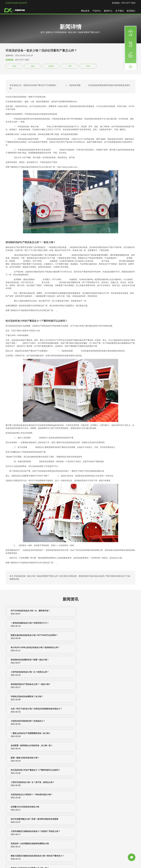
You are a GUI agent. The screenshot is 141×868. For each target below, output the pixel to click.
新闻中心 (50, 32)
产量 (70, 66)
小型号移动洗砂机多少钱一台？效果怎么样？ (95, 635)
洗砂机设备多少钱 (18, 807)
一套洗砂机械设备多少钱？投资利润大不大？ (95, 611)
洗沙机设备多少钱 (83, 795)
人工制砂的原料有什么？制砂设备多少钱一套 (95, 758)
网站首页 (85, 11)
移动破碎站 (103, 861)
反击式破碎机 (80, 861)
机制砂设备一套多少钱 (85, 844)
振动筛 (68, 864)
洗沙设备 (122, 861)
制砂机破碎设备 (67, 861)
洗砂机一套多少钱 (18, 819)
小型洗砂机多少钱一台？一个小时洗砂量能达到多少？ (34, 746)
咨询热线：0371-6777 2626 (124, 3)
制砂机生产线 (54, 861)
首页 (42, 32)
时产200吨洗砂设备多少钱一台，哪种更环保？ (31, 611)
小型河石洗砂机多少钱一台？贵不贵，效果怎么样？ (33, 697)
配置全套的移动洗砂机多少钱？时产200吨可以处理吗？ (34, 623)
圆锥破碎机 (113, 861)
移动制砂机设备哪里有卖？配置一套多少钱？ (30, 635)
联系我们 (131, 11)
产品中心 (97, 11)
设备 (33, 66)
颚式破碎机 (60, 864)
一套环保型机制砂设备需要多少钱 (25, 758)
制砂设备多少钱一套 (84, 832)
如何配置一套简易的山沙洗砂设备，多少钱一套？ (97, 672)
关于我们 (120, 11)
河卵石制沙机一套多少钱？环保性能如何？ (29, 783)
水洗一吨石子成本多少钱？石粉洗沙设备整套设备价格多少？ (37, 660)
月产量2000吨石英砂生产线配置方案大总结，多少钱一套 (100, 783)
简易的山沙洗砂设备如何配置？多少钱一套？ (95, 733)
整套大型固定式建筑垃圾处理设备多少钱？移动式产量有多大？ (37, 733)
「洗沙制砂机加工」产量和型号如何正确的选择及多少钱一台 (37, 770)
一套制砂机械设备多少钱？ (22, 795)
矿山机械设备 (92, 861)
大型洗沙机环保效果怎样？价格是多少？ (93, 660)
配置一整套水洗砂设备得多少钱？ (25, 684)
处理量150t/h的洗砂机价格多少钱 (25, 709)
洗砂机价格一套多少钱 (85, 807)
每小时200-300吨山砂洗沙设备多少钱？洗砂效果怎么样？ (100, 623)
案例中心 (108, 11)
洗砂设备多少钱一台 (19, 844)
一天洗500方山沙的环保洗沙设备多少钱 (93, 746)
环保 (88, 66)
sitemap (83, 864)
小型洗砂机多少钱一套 (85, 819)
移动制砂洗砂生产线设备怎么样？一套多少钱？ (31, 648)
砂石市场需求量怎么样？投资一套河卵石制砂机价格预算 (99, 709)
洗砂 (14, 66)
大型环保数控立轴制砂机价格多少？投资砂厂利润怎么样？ (36, 721)
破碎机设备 (43, 861)
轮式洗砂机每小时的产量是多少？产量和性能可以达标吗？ (100, 684)
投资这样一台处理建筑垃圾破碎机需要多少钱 (95, 721)
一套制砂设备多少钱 (19, 832)
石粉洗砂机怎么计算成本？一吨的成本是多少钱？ (97, 697)
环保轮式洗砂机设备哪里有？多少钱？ (92, 648)
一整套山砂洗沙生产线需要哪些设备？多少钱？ (31, 672)
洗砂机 (51, 66)
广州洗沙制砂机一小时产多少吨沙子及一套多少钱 (97, 770)
